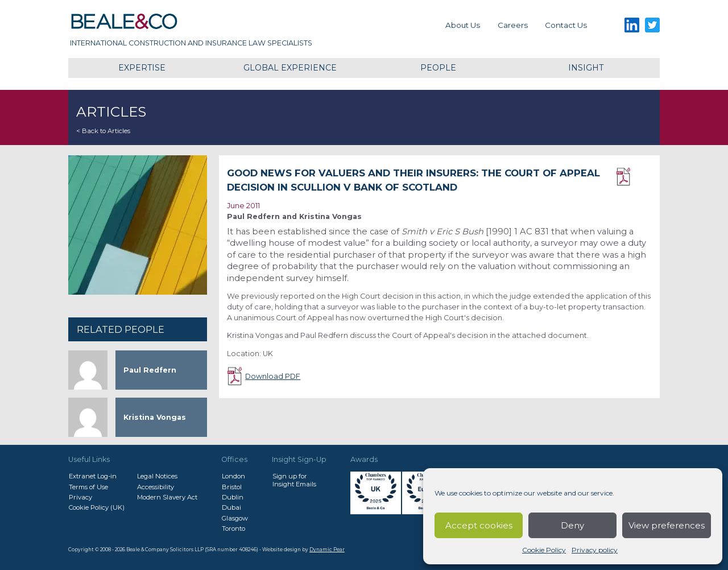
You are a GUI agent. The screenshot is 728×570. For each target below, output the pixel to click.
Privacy (80, 497)
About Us (463, 25)
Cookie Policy (544, 550)
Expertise (142, 68)
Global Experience (290, 68)
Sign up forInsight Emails (294, 480)
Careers (513, 25)
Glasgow (235, 518)
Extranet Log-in (93, 476)
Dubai (231, 507)
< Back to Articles (103, 131)
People (438, 68)
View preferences (667, 525)
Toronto (233, 528)
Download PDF (634, 177)
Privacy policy (595, 550)
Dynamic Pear (327, 550)
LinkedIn (632, 25)
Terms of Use (88, 487)
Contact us (566, 25)
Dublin (233, 497)
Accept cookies (479, 525)
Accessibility (156, 487)
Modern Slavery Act (167, 497)
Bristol (232, 487)
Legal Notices (157, 476)
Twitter (653, 25)
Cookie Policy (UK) (97, 507)
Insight (586, 68)
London (233, 476)
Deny (572, 525)
